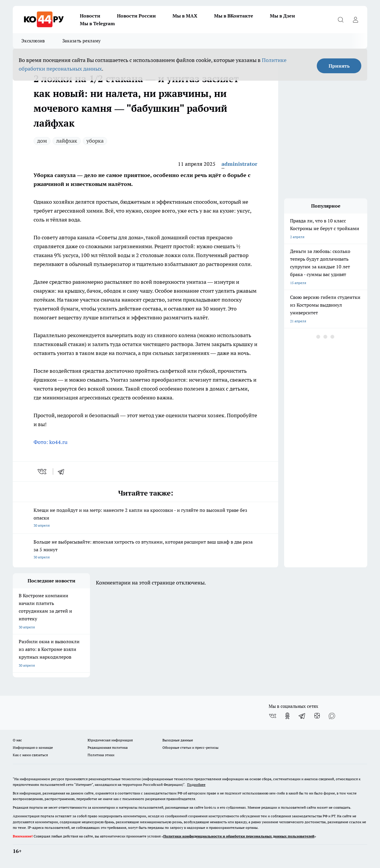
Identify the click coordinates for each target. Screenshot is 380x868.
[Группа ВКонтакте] (273, 716)
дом (42, 141)
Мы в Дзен (282, 16)
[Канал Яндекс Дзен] (317, 716)
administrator (239, 164)
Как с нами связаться (30, 755)
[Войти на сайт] (355, 20)
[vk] (43, 472)
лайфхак (67, 141)
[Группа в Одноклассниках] (287, 716)
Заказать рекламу (82, 41)
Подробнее (196, 785)
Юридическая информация (110, 740)
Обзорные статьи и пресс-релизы (190, 747)
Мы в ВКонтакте (234, 16)
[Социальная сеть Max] (332, 716)
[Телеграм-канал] (302, 716)
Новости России (136, 16)
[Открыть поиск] (341, 20)
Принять (339, 66)
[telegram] (63, 472)
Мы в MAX (185, 16)
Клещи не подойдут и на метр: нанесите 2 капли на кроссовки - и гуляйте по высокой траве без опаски (145, 518)
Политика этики (101, 755)
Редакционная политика (108, 747)
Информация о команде (33, 747)
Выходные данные (178, 740)
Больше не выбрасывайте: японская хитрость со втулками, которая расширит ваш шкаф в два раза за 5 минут (145, 550)
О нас (17, 740)
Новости (90, 16)
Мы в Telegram (97, 23)
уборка (95, 141)
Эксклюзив (33, 41)
